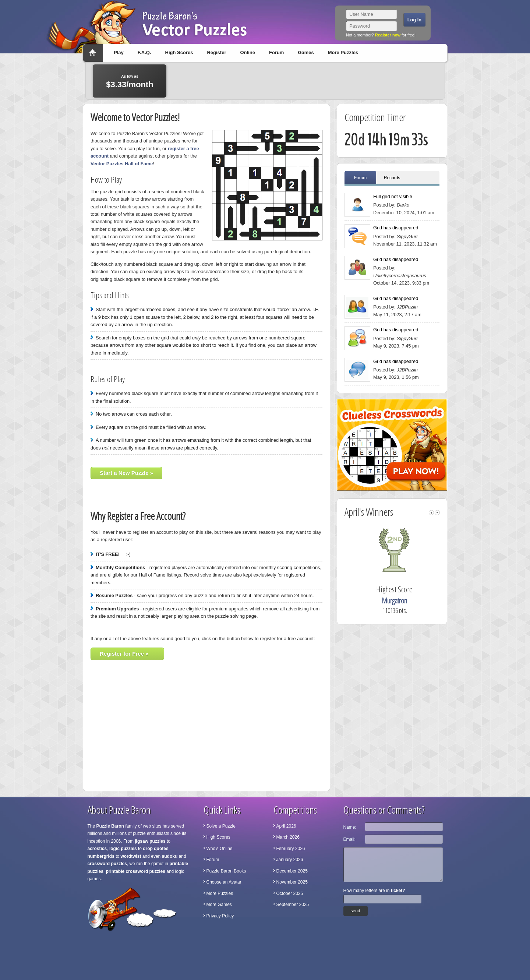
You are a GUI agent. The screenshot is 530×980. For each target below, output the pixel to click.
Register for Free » (124, 654)
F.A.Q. (144, 52)
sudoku (170, 856)
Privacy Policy (220, 916)
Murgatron (404, 601)
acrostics (97, 849)
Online (247, 52)
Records (392, 178)
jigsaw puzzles (150, 841)
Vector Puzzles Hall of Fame (122, 164)
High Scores (179, 52)
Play (119, 52)
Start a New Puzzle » (126, 473)
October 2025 (290, 893)
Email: (349, 839)
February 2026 (291, 849)
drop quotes (156, 849)
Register (216, 52)
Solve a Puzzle (221, 826)
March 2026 (288, 837)
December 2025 (292, 871)
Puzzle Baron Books (226, 871)
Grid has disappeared (396, 228)
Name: (350, 827)
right (437, 513)
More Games (219, 905)
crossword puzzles (107, 864)
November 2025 (292, 882)
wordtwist (131, 856)
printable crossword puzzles (136, 871)
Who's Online (220, 849)
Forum (276, 52)
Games (306, 52)
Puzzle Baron (110, 826)
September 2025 (293, 905)
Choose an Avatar (224, 882)
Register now (388, 35)
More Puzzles (343, 52)
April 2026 (286, 826)
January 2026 (290, 860)
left (431, 513)
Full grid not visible (393, 196)
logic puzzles (123, 849)
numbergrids (101, 856)
